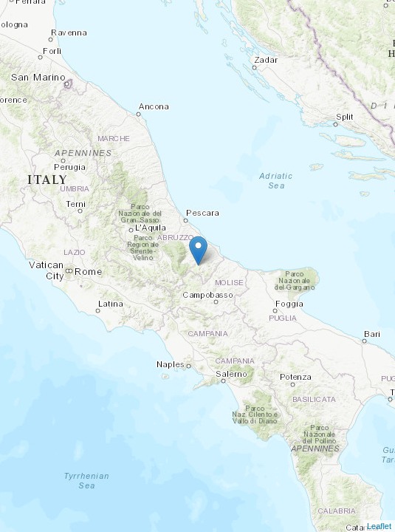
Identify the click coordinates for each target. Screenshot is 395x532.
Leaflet (379, 526)
